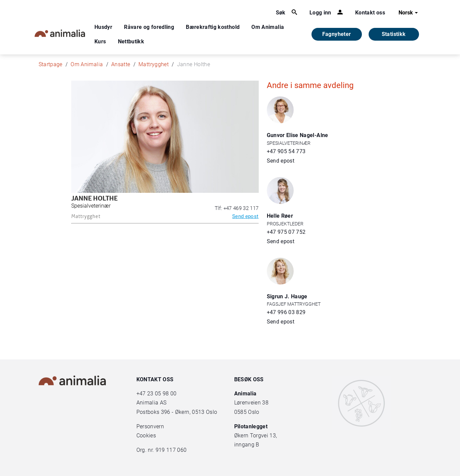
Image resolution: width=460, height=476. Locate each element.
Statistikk (394, 34)
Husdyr (103, 27)
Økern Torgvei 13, (256, 436)
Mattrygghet (154, 64)
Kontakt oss (370, 13)
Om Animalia (268, 27)
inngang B (247, 445)
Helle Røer (280, 216)
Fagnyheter (337, 34)
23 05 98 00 (162, 394)
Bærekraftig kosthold (213, 27)
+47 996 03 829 (286, 312)
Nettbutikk (131, 41)
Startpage (51, 64)
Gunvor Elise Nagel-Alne (298, 135)
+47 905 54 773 (286, 151)
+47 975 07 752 (286, 232)
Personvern (150, 426)
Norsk (409, 13)
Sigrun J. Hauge (287, 296)
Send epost (245, 216)
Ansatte (121, 64)
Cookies (146, 436)
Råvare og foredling (149, 27)
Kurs (100, 41)
